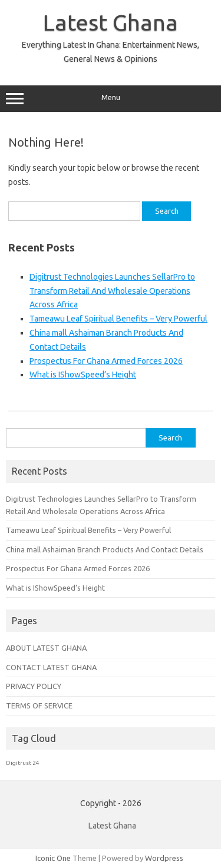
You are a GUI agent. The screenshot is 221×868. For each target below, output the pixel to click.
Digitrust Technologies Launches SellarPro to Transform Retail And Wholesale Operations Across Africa (112, 291)
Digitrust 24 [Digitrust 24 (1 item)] (23, 763)
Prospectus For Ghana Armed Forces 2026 (106, 361)
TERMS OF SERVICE (39, 705)
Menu (111, 99)
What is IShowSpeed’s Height (83, 375)
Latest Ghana (111, 22)
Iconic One (53, 858)
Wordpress (164, 858)
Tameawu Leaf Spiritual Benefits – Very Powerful (118, 319)
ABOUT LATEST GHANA (46, 648)
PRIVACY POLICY (34, 686)
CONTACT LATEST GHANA (51, 667)
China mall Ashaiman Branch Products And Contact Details (105, 549)
